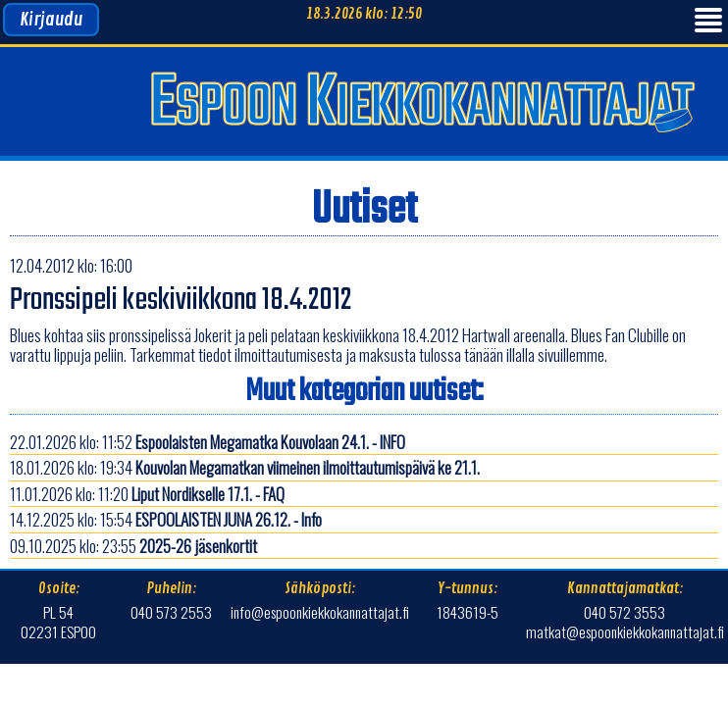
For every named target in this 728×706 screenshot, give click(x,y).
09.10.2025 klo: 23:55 (133, 546)
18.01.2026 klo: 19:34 (245, 467)
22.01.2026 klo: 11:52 (208, 442)
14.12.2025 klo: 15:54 (166, 519)
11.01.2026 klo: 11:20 (147, 494)
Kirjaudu (51, 20)
